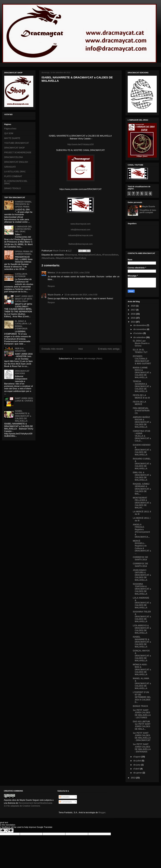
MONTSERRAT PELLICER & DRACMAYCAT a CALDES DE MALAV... (142, 503)
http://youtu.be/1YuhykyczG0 (80, 144)
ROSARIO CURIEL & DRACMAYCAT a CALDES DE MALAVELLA (142, 464)
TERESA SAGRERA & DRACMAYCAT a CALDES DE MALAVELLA (142, 386)
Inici (80, 349)
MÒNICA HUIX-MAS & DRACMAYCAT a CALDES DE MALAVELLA (142, 670)
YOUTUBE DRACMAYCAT (17, 143)
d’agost (137, 757)
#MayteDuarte (48, 258)
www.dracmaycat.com (80, 224)
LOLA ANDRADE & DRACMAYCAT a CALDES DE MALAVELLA (142, 603)
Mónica (51, 273)
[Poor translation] (9, 830)
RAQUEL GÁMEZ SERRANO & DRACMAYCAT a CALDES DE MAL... (142, 489)
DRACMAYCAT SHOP (14, 148)
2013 (133, 778)
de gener (138, 773)
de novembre (140, 329)
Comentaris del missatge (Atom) (88, 359)
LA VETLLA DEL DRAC (15, 172)
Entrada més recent (52, 349)
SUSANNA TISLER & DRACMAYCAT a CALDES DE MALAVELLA (142, 617)
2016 (133, 314)
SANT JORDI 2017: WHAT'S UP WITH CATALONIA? (24, 299)
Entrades (64, 797)
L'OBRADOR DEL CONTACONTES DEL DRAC (23, 229)
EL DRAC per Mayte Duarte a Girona (141, 343)
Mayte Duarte (54, 295)
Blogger (102, 813)
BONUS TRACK (140, 706)
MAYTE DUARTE (12, 138)
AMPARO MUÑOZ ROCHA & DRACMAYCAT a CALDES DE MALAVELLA (142, 422)
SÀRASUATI (10, 167)
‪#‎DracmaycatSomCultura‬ (90, 255)
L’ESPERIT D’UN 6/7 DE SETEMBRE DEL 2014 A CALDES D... (142, 697)
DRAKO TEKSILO (13, 188)
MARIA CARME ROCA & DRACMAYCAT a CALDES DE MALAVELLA (142, 373)
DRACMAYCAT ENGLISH (16, 162)
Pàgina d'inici (10, 129)
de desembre (140, 325)
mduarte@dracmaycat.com (80, 235)
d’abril (137, 769)
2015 (133, 318)
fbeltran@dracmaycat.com (81, 244)
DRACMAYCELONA (14, 157)
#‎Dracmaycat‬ (71, 255)
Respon (51, 286)
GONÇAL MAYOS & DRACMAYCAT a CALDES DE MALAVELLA (142, 656)
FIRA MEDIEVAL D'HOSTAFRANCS (141, 411)
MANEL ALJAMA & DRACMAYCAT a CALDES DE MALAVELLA (142, 683)
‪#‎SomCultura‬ (80, 258)
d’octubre (138, 333)
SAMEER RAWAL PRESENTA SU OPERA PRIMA (23, 204)
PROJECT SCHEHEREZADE (18, 152)
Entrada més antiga (109, 349)
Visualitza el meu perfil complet (148, 211)
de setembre (140, 337)
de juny (137, 765)
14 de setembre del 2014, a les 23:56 (73, 273)
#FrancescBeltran (110, 255)
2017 (133, 310)
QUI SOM (9, 133)
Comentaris (65, 802)
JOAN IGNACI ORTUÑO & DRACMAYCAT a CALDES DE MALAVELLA (142, 575)
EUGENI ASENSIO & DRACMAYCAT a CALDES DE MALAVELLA (142, 450)
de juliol (138, 761)
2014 (133, 322)
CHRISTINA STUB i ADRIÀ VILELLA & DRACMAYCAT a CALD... (142, 436)
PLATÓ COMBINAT (13, 176)
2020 (133, 306)
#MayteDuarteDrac (64, 258)
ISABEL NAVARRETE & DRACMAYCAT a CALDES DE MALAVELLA (23, 416)
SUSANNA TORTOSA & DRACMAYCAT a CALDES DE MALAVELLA (142, 589)
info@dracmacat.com (80, 230)
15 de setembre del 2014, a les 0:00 (81, 295)
